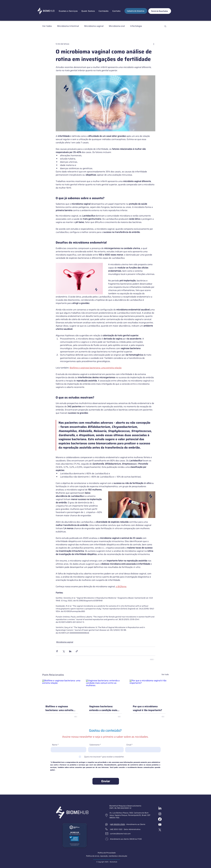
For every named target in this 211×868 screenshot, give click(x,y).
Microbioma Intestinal (68, 26)
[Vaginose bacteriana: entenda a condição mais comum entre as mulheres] (106, 690)
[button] (68, 11)
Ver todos (47, 26)
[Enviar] (106, 781)
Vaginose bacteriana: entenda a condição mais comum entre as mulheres (104, 708)
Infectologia (136, 26)
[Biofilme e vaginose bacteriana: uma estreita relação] (62, 690)
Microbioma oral (117, 26)
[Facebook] (160, 819)
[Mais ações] (154, 44)
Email (129, 745)
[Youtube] (160, 825)
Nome (55, 745)
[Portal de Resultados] (160, 11)
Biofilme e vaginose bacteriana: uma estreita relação (59, 708)
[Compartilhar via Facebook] (57, 651)
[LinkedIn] (160, 808)
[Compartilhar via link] (77, 651)
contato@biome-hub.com (120, 834)
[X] (160, 830)
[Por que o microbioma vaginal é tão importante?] (149, 690)
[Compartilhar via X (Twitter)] (64, 651)
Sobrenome (95, 745)
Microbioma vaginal (94, 26)
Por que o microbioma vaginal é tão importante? (147, 708)
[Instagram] (160, 814)
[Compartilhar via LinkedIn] (70, 651)
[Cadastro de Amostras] (136, 11)
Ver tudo (165, 674)
